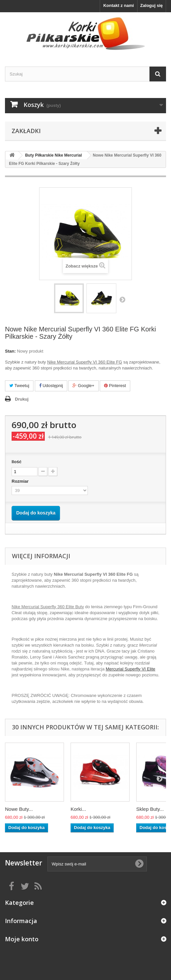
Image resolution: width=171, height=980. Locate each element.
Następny (122, 299)
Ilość (17, 462)
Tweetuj (19, 386)
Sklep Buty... (150, 809)
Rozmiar (21, 481)
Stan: (10, 351)
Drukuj (22, 399)
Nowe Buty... (19, 809)
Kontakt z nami (119, 5)
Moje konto (22, 939)
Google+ (83, 386)
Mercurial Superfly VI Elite (131, 669)
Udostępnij (51, 386)
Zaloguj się (151, 5)
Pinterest (115, 386)
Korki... (78, 809)
